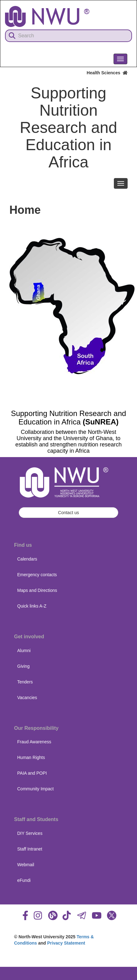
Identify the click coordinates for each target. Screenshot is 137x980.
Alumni (24, 651)
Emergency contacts (37, 575)
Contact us (69, 513)
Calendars (27, 559)
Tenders (25, 682)
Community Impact (36, 789)
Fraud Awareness (34, 742)
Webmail (26, 865)
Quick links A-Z (32, 606)
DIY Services (30, 833)
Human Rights (31, 757)
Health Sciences (107, 73)
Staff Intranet (30, 849)
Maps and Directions (37, 590)
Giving (23, 666)
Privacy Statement (66, 943)
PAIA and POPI (32, 773)
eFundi (24, 880)
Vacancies (27, 698)
